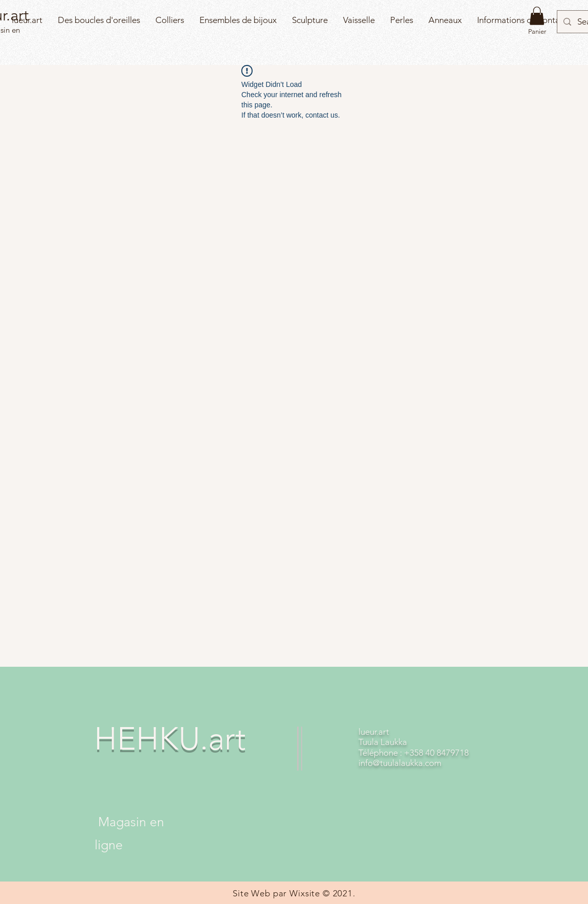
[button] (537, 16)
